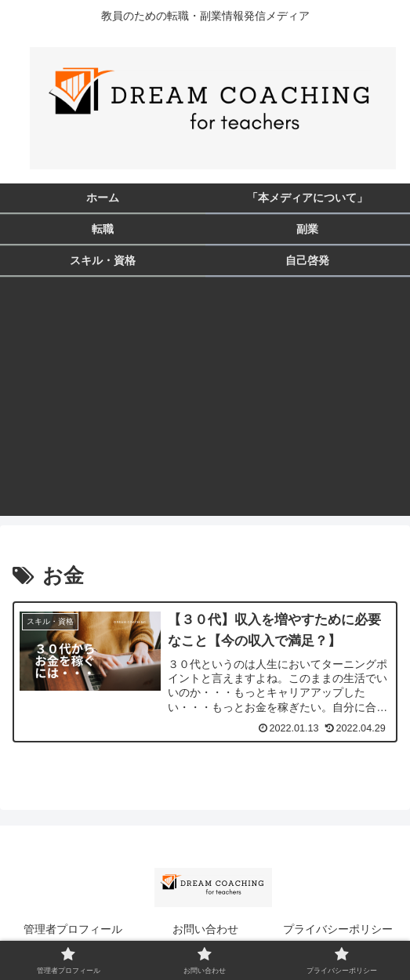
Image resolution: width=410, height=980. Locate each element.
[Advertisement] (205, 406)
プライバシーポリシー (338, 929)
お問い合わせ (205, 929)
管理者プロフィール (73, 929)
